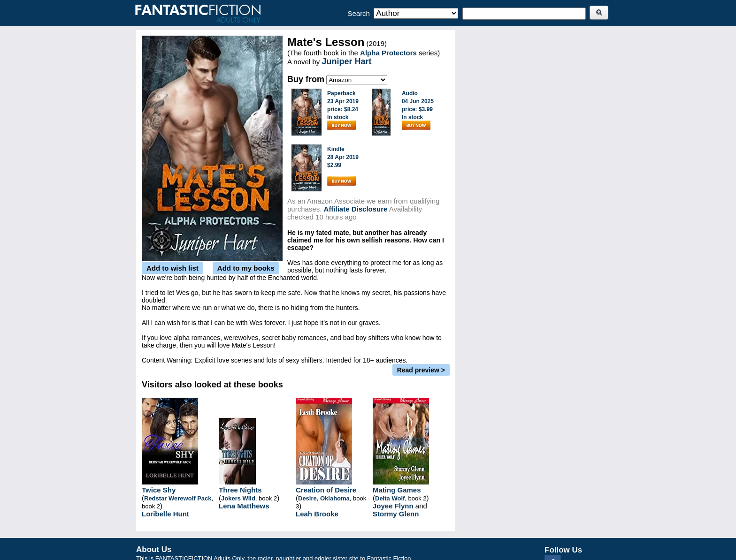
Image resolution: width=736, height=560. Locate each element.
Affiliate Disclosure (356, 209)
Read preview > (421, 370)
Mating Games (397, 490)
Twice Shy (159, 490)
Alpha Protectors (388, 53)
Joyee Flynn (393, 506)
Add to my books (246, 268)
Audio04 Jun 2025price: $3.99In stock (418, 110)
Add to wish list (172, 268)
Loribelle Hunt (165, 514)
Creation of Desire (326, 490)
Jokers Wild (238, 498)
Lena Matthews (244, 506)
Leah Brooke (317, 514)
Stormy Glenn (396, 514)
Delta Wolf (390, 498)
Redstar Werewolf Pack (178, 498)
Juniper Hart (346, 61)
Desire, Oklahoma (324, 498)
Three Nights (240, 490)
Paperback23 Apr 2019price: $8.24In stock (343, 110)
